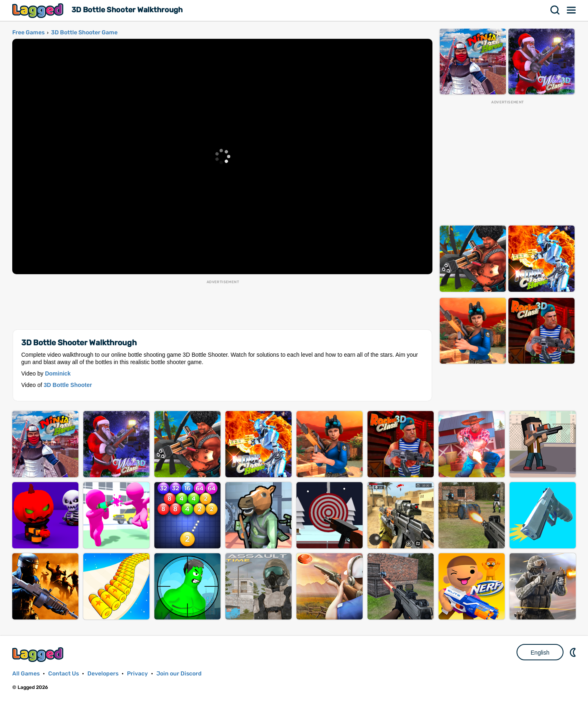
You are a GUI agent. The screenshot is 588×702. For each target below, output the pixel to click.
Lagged (39, 10)
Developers (103, 674)
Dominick (58, 373)
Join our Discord (179, 674)
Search (555, 10)
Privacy (137, 674)
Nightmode (574, 652)
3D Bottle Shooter (68, 385)
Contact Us (63, 674)
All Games (26, 674)
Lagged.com (39, 654)
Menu (572, 10)
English (540, 653)
